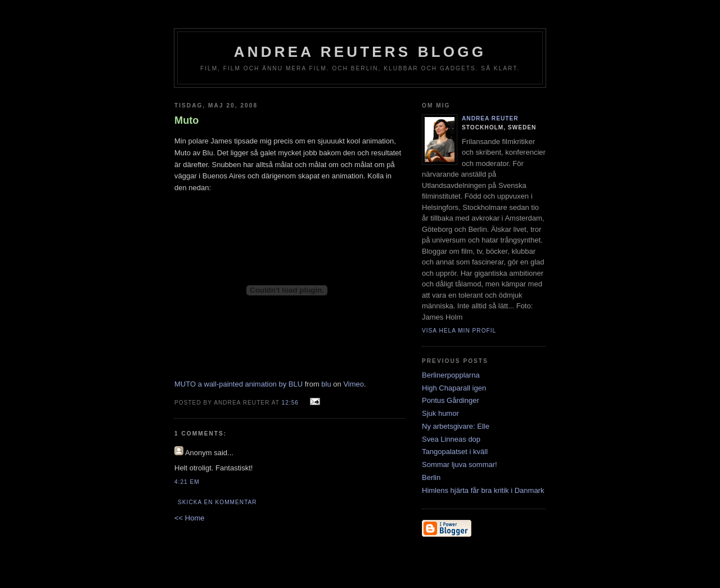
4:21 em (187, 482)
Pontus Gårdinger (451, 400)
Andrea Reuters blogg (360, 52)
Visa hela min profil (459, 331)
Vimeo (354, 384)
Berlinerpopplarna (451, 375)
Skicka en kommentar (217, 502)
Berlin (431, 477)
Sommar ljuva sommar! (460, 464)
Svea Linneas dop (451, 439)
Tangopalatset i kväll (455, 452)
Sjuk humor (440, 413)
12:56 (290, 403)
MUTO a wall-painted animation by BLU (238, 384)
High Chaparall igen (454, 388)
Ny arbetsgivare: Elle (456, 426)
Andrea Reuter (490, 118)
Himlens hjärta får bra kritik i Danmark (483, 490)
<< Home (189, 518)
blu (326, 384)
